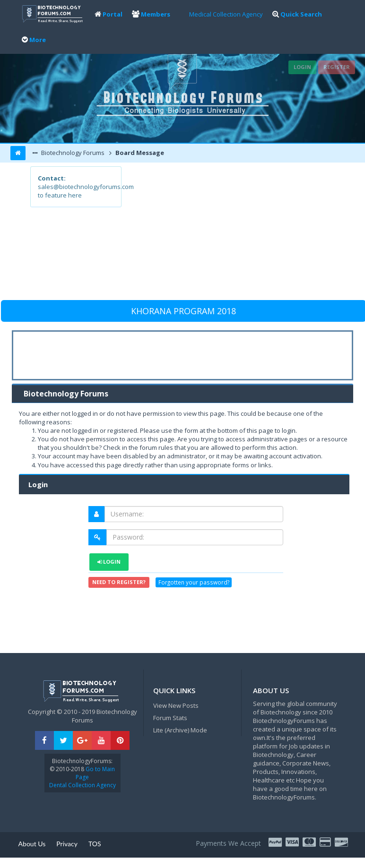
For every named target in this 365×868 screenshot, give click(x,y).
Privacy (67, 844)
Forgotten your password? (194, 583)
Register (337, 67)
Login (302, 67)
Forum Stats (170, 718)
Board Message (139, 153)
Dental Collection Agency (83, 785)
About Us (32, 844)
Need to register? (119, 582)
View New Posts (176, 705)
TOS (95, 844)
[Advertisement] (227, 232)
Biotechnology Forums (72, 153)
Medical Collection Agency (226, 14)
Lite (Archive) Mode (180, 730)
